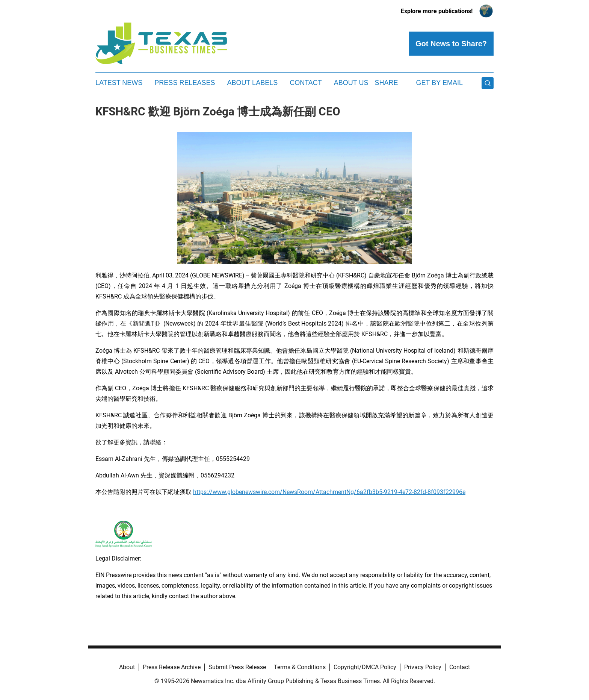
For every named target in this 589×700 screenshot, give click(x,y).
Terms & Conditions (300, 667)
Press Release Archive (172, 667)
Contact (306, 83)
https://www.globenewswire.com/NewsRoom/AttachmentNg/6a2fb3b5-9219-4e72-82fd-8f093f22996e (329, 492)
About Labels (252, 83)
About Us (351, 83)
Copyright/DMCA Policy (365, 667)
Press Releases (185, 83)
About (127, 667)
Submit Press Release (237, 667)
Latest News (119, 83)
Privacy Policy (423, 667)
